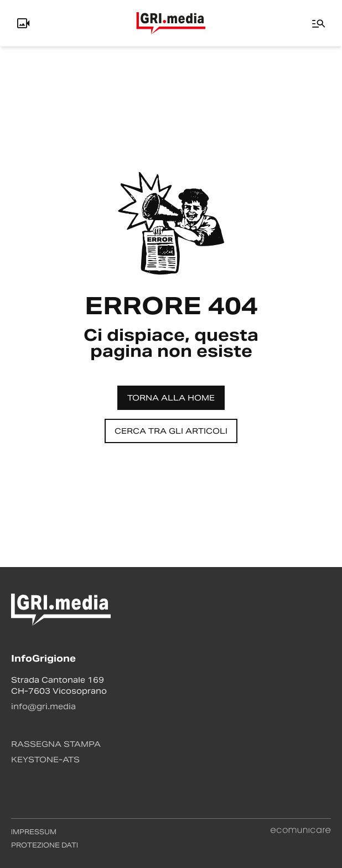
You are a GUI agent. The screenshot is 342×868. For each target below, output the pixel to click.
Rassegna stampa (56, 744)
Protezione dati (45, 845)
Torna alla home (171, 398)
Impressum (34, 832)
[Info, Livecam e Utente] (23, 23)
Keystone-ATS (45, 760)
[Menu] (319, 23)
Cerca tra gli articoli (171, 431)
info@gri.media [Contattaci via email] (43, 706)
